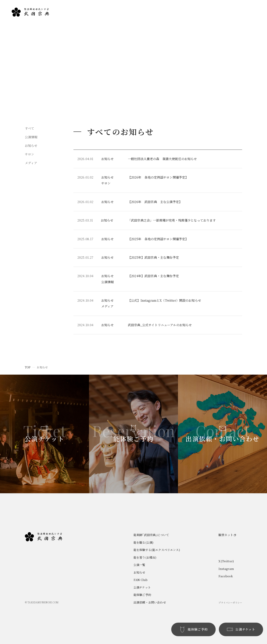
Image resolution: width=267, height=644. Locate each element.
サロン (30, 154)
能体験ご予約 (142, 595)
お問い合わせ (246, 40)
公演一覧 (244, 18)
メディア (31, 163)
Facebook (226, 576)
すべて (30, 128)
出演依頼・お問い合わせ (150, 602)
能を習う (197, 40)
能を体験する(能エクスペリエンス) (157, 550)
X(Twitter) (226, 561)
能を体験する (200, 33)
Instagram (226, 569)
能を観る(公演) (143, 542)
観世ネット (226, 535)
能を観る (197, 25)
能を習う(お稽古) (145, 557)
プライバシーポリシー (230, 602)
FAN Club (245, 33)
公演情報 (31, 137)
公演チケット (142, 587)
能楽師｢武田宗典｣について (209, 18)
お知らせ (244, 25)
